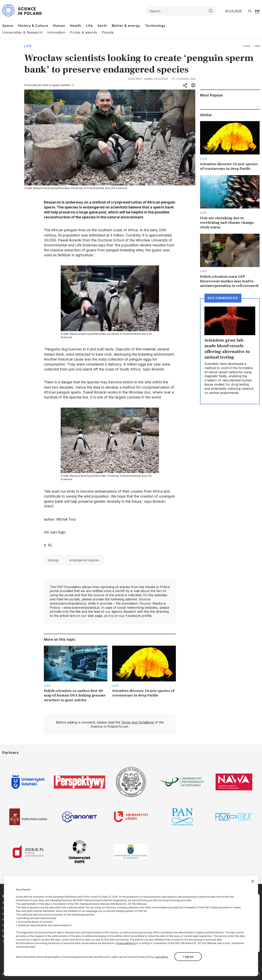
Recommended (223, 298)
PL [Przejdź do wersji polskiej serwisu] (250, 11)
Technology (155, 26)
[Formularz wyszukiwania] (181, 11)
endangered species (84, 560)
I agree (188, 957)
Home (247, 46)
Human (59, 26)
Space (8, 26)
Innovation (56, 32)
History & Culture (33, 26)
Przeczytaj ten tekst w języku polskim (47, 85)
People (108, 32)
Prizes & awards (84, 32)
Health (76, 26)
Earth (102, 26)
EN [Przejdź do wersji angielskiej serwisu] (257, 11)
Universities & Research (22, 32)
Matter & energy (126, 26)
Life (90, 26)
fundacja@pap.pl (126, 943)
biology (53, 560)
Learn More (162, 957)
